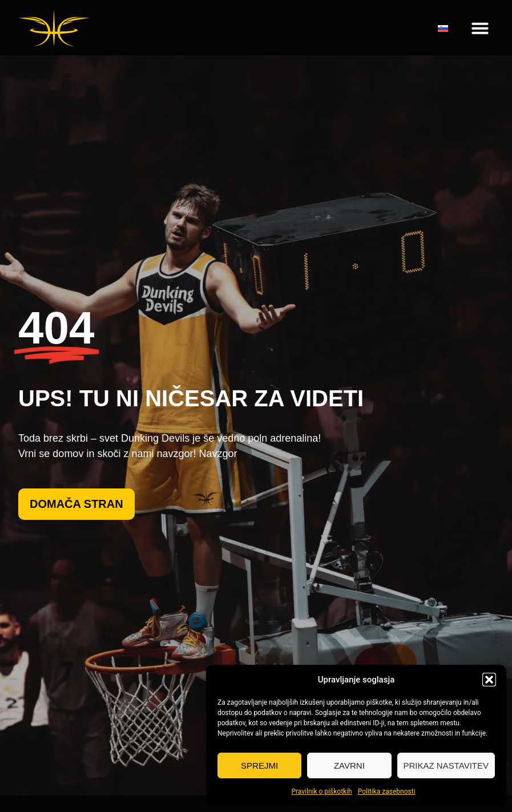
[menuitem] (443, 28)
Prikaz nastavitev (446, 765)
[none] (443, 28)
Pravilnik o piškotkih (321, 791)
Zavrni (349, 765)
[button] (489, 680)
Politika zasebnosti (387, 791)
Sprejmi (259, 765)
